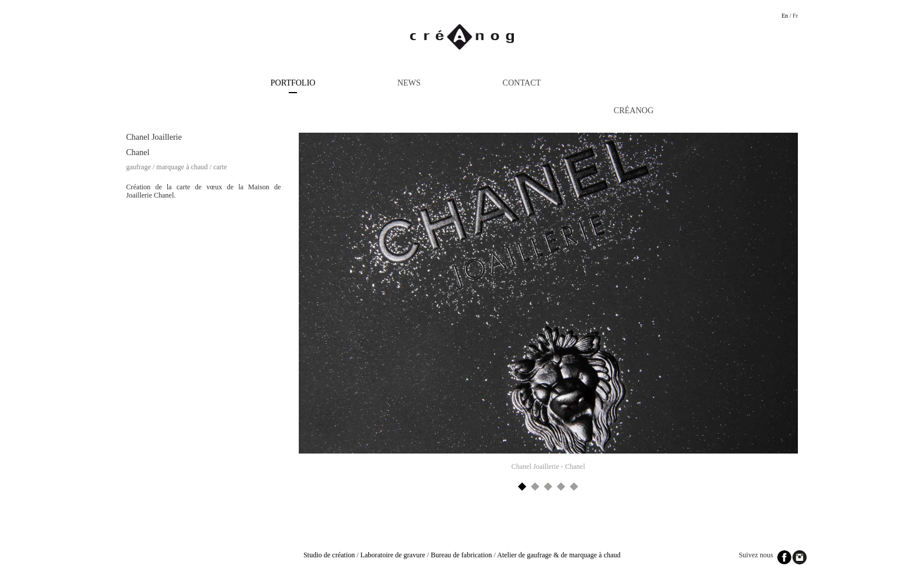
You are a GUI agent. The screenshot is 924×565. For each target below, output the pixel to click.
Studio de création (329, 555)
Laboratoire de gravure (393, 555)
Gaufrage (138, 167)
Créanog (633, 111)
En (785, 16)
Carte (220, 167)
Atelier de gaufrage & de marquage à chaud (559, 555)
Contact (522, 83)
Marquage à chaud (182, 167)
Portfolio (293, 83)
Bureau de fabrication (461, 555)
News (409, 83)
